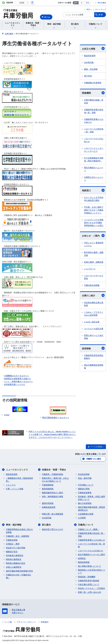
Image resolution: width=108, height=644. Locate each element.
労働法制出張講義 (92, 285)
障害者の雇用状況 (14, 559)
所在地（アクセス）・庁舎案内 (91, 588)
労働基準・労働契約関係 (52, 474)
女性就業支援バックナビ (15, 384)
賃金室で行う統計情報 (16, 548)
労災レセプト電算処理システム (94, 244)
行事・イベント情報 (15, 489)
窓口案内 (46, 525)
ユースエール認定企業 (94, 329)
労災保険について (86, 485)
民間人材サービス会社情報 (94, 337)
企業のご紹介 (93, 295)
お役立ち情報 (93, 48)
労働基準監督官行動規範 (89, 581)
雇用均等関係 (48, 503)
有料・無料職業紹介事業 (52, 497)
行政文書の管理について (89, 584)
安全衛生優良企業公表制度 (94, 304)
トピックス (11, 485)
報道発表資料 (90, 56)
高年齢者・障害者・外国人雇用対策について (91, 498)
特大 (88, 3)
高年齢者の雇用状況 (15, 555)
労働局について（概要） (89, 529)
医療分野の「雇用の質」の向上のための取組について (55, 480)
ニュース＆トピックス (17, 470)
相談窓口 (93, 190)
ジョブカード (90, 269)
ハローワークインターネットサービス (94, 150)
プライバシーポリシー (26, 622)
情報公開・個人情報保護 (52, 514)
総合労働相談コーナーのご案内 (91, 555)
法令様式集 (89, 62)
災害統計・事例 (13, 544)
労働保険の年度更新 (93, 83)
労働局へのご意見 (94, 459)
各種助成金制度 (49, 507)
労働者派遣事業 (85, 493)
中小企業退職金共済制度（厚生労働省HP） (94, 159)
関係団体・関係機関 (87, 577)
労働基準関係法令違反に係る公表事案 (19, 531)
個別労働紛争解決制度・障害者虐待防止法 (91, 509)
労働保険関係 (48, 485)
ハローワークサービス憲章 (94, 277)
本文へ (89, 9)
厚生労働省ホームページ (94, 169)
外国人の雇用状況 (14, 567)
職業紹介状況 (12, 552)
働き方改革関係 (85, 503)
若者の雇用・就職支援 (94, 262)
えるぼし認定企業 (92, 322)
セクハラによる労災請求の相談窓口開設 (94, 199)
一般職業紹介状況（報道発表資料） (19, 480)
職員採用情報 (84, 562)
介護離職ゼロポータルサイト (17, 376)
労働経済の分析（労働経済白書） (18, 576)
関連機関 (93, 93)
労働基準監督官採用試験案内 (94, 357)
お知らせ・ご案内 (93, 236)
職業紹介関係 (84, 489)
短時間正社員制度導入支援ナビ (17, 379)
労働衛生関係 (12, 540)
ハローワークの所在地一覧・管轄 (94, 130)
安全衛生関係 (84, 474)
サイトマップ (101, 9)
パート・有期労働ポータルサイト (18, 382)
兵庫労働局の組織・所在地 (94, 101)
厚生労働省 (102, 3)
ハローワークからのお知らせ (94, 140)
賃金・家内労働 (85, 478)
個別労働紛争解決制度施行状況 (19, 571)
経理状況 (82, 558)
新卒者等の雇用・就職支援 (94, 254)
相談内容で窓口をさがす (52, 529)
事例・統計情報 (14, 525)
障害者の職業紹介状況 (16, 563)
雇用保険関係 (48, 489)
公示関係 (82, 518)
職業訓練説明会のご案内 (52, 493)
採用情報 (93, 348)
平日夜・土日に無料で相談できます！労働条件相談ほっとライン (94, 210)
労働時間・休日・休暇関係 (17, 536)
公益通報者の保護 (86, 514)
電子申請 (88, 76)
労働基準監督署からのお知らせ (94, 121)
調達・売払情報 (91, 69)
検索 (101, 15)
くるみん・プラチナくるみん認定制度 (94, 314)
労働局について (86, 525)
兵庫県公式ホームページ (94, 179)
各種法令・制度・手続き (54, 470)
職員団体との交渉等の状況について (91, 571)
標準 (76, 3)
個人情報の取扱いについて (90, 566)
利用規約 (45, 622)
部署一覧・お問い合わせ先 (90, 592)
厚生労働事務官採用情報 (94, 367)
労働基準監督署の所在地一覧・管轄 (94, 111)
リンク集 (8, 622)
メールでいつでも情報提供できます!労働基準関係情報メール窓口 (94, 223)
